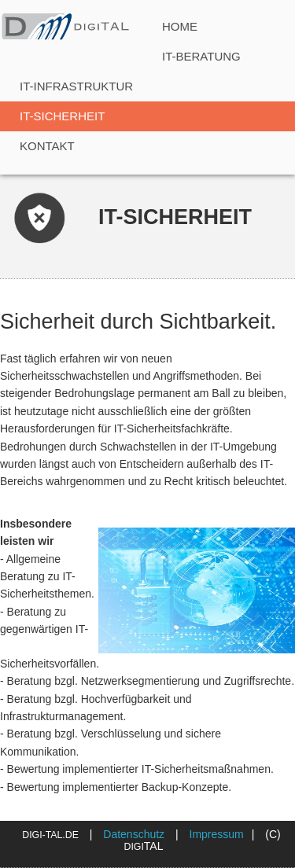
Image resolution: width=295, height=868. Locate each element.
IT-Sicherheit (62, 116)
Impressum (217, 834)
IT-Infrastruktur (76, 86)
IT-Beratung (201, 56)
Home (180, 26)
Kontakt (47, 146)
